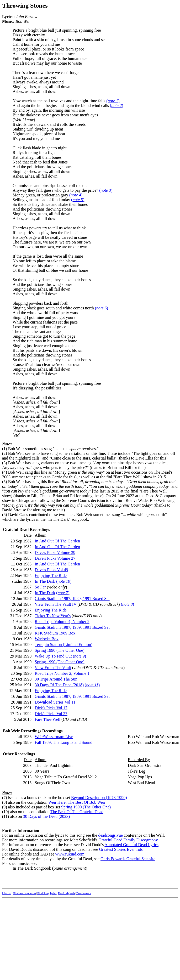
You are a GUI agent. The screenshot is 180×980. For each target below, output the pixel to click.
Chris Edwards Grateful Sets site (128, 859)
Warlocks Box (47, 639)
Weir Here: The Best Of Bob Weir (77, 802)
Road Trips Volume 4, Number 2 (62, 622)
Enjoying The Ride (51, 576)
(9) (5, 807)
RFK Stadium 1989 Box (55, 633)
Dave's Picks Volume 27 (55, 558)
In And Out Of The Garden (57, 541)
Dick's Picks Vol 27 (51, 714)
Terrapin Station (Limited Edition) (63, 645)
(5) (5, 482)
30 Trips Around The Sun (56, 679)
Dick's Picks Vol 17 (51, 708)
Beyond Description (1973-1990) (99, 798)
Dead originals (67, 893)
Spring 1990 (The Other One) (59, 650)
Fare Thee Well (47, 719)
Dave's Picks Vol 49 (51, 570)
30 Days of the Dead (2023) (46, 816)
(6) (5, 515)
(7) (5, 798)
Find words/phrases (25, 893)
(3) (5, 463)
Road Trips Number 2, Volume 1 (62, 673)
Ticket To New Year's (53, 616)
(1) (5, 449)
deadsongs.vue (110, 835)
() (113, 101)
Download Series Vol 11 (55, 702)
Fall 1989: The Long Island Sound (63, 742)
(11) (6, 816)
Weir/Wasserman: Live (54, 737)
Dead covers (84, 893)
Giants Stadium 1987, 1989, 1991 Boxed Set (72, 599)
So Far (40, 587)
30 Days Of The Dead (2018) (59, 685)
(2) (5, 453)
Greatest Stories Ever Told (121, 849)
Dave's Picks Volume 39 (55, 553)
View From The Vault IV (55, 604)
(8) (5, 802)
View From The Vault (53, 668)
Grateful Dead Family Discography (128, 840)
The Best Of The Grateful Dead (77, 812)
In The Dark (45, 581)
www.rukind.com (70, 854)
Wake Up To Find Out (53, 656)
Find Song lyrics (47, 893)
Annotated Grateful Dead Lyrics (131, 845)
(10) (6, 812)
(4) (5, 472)
